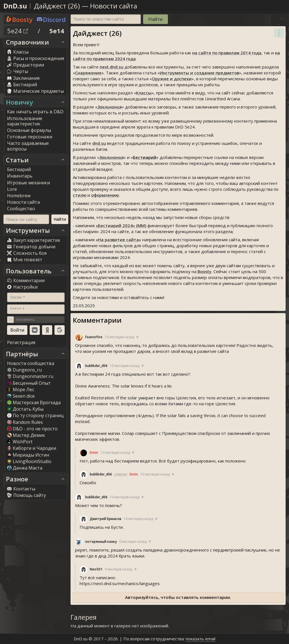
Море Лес (21, 390)
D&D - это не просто (32, 429)
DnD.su (15, 6)
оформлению (105, 195)
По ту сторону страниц (35, 415)
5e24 (18, 31)
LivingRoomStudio (29, 461)
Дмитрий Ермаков (106, 519)
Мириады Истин (28, 455)
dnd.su (99, 143)
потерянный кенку (101, 542)
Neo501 (96, 569)
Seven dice (21, 396)
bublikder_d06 (96, 366)
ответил (121, 474)
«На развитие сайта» (118, 240)
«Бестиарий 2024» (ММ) (121, 225)
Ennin (94, 452)
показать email (201, 639)
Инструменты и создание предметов (199, 73)
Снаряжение (88, 73)
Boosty (204, 271)
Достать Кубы (25, 409)
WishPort (20, 442)
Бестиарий (145, 157)
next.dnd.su (111, 67)
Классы (144, 93)
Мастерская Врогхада (34, 402)
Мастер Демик (26, 435)
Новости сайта (114, 6)
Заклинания (110, 107)
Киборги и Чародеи (32, 448)
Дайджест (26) (57, 6)
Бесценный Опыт (29, 383)
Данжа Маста (25, 468)
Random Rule (25, 422)
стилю (80, 195)
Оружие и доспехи (172, 79)
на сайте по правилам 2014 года (227, 53)
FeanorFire (94, 337)
